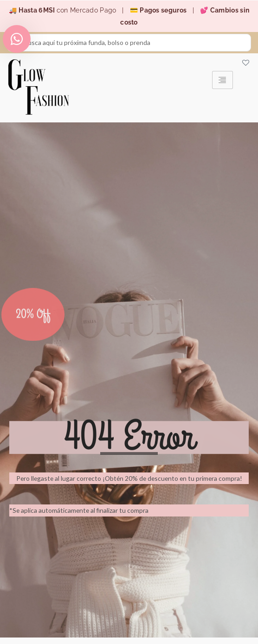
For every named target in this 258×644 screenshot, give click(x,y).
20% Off (33, 325)
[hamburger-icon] (223, 80)
